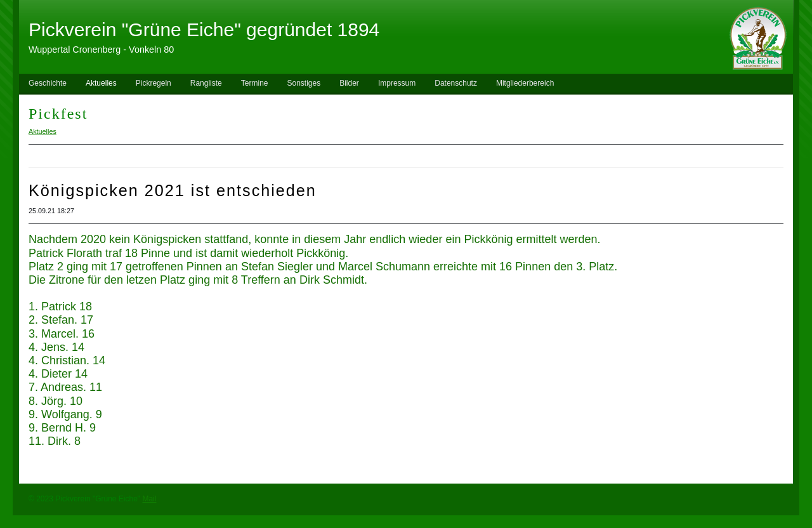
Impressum (397, 83)
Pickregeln (154, 83)
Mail (149, 499)
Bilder (349, 83)
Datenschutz (456, 83)
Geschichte (48, 83)
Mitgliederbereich (525, 83)
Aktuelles (101, 83)
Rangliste (206, 83)
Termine (255, 83)
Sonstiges (304, 83)
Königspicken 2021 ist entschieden (173, 190)
